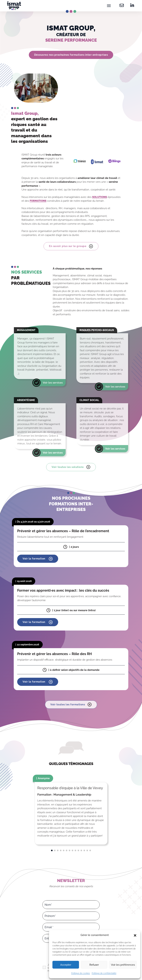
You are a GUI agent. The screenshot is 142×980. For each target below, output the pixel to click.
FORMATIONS (38, 201)
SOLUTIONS (100, 197)
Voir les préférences (123, 965)
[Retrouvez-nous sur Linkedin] (131, 6)
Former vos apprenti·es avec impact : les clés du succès (63, 590)
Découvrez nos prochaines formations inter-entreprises (71, 55)
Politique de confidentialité (104, 973)
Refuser (94, 965)
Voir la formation (38, 559)
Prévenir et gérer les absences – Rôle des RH (55, 654)
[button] (135, 935)
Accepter (66, 965)
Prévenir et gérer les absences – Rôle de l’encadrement (63, 531)
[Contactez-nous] (122, 6)
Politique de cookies (81, 973)
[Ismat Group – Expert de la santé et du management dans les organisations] (14, 6)
